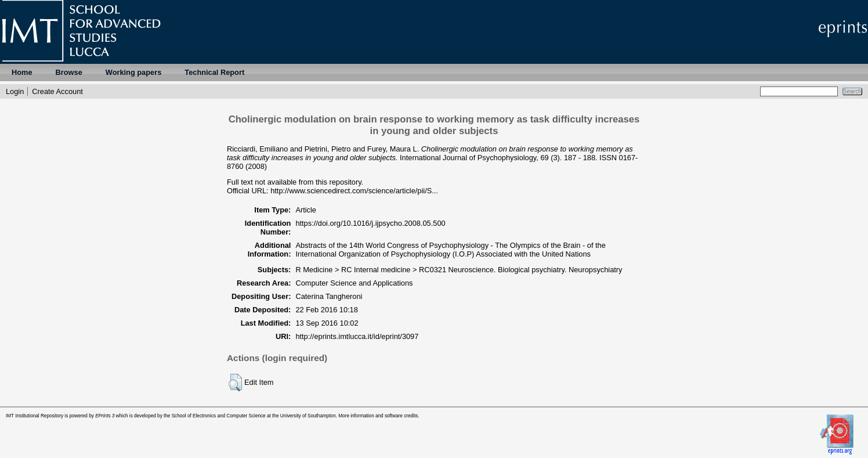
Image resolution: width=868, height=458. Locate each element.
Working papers (133, 72)
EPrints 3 (105, 416)
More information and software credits (378, 416)
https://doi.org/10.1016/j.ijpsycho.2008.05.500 (370, 223)
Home (22, 72)
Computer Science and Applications (354, 283)
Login (15, 91)
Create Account (57, 91)
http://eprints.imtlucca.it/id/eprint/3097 (357, 336)
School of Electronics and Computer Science (219, 416)
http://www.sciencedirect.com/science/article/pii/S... (354, 191)
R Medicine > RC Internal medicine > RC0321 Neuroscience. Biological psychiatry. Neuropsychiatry (459, 270)
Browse (69, 72)
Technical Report (214, 72)
